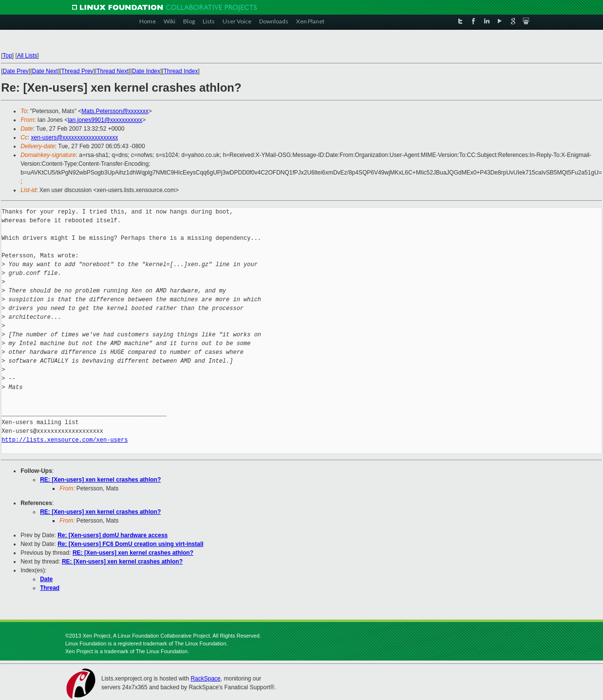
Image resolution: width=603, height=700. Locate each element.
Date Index (146, 71)
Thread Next (113, 71)
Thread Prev (77, 71)
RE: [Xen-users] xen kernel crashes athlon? (100, 480)
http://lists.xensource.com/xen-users (65, 440)
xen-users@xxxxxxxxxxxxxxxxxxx (75, 137)
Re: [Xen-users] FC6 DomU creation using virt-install (130, 544)
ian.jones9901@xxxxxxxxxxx (105, 120)
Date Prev (16, 71)
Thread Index (181, 71)
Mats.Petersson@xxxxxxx (115, 111)
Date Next (45, 71)
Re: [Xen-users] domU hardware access (113, 535)
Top (8, 56)
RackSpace (205, 679)
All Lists (27, 56)
